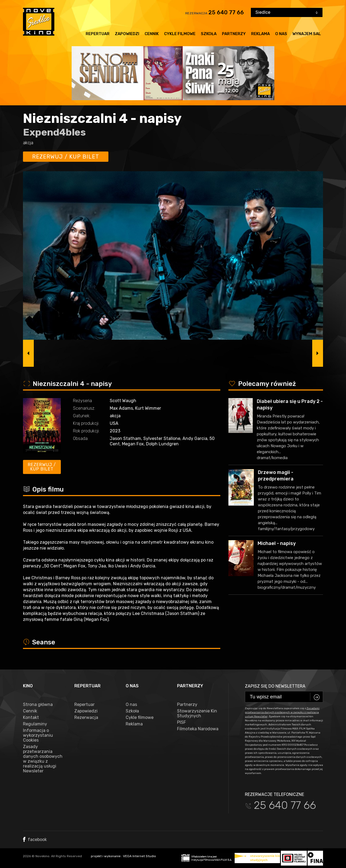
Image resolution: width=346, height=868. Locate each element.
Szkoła (209, 34)
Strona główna (38, 705)
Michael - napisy (277, 543)
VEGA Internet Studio (139, 856)
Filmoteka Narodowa (198, 729)
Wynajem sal (307, 34)
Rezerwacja (86, 718)
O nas (281, 34)
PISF (182, 722)
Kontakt (31, 718)
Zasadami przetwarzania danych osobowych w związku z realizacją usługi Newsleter (282, 712)
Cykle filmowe (180, 34)
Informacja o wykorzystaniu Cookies (38, 735)
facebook (35, 840)
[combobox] (287, 12)
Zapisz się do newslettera (275, 686)
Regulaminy (35, 724)
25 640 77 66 (226, 12)
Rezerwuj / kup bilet (66, 157)
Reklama (260, 34)
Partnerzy (234, 34)
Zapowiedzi (127, 34)
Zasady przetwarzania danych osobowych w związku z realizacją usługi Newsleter (43, 759)
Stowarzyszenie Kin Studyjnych (197, 714)
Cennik (152, 34)
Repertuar (98, 34)
